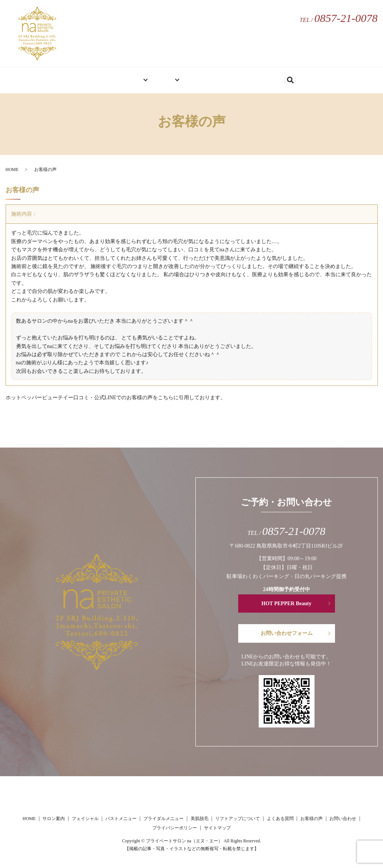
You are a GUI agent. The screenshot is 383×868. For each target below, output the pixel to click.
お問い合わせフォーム (287, 633)
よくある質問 (280, 819)
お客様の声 (205, 77)
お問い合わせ (275, 77)
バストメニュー (121, 819)
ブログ (239, 77)
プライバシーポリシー (175, 828)
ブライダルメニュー (163, 819)
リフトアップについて (237, 819)
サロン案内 (122, 77)
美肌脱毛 (200, 819)
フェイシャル (85, 819)
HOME (88, 77)
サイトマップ (217, 828)
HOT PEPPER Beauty (286, 604)
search (307, 78)
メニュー (164, 77)
